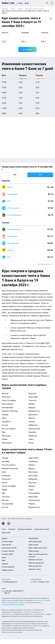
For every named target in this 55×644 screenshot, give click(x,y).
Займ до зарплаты (35, 566)
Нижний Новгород (10, 411)
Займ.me (5, 9)
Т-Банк (20, 9)
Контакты (12, 529)
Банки (13, 9)
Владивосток (34, 411)
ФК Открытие (13, 208)
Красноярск (7, 443)
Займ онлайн (33, 545)
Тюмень (32, 422)
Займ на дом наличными (38, 548)
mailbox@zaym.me (11, 582)
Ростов (5, 425)
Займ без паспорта (35, 560)
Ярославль (33, 415)
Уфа (4, 432)
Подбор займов (7, 570)
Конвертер (27, 49)
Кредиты (5, 564)
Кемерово (33, 436)
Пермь (5, 439)
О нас (4, 529)
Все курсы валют (44, 264)
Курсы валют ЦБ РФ (9, 548)
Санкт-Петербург (9, 400)
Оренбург (32, 432)
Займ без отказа (34, 569)
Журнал (5, 538)
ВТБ (9, 201)
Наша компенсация (42, 529)
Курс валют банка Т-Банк (34, 9)
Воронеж (32, 393)
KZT (4, 42)
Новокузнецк (34, 429)
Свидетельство (7, 614)
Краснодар (33, 397)
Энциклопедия (7, 541)
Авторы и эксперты (25, 529)
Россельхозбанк (14, 215)
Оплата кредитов (8, 567)
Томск (31, 439)
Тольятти (32, 400)
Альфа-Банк (12, 194)
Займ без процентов (36, 563)
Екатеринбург (8, 408)
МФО (4, 560)
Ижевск (32, 404)
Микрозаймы (33, 538)
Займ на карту (34, 551)
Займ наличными (35, 541)
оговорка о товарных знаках (32, 612)
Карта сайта (6, 533)
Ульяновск (6, 397)
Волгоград (6, 436)
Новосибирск (8, 404)
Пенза (31, 443)
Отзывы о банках (8, 551)
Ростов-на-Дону (9, 429)
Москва (5, 393)
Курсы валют (7, 545)
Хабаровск (33, 425)
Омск (4, 418)
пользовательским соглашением (13, 605)
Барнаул (32, 408)
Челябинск (6, 422)
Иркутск (32, 418)
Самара (5, 415)
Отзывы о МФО (7, 554)
